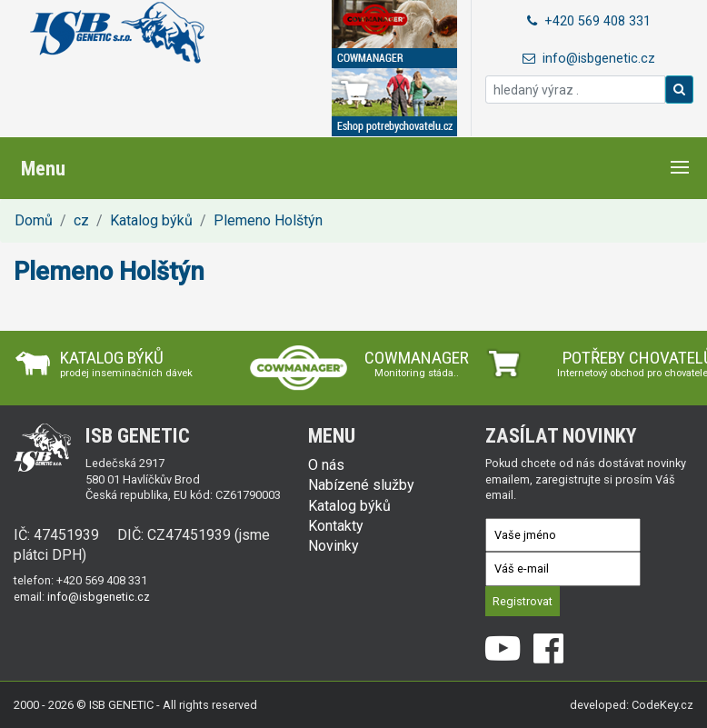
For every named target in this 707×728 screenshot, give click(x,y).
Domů (34, 220)
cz (81, 220)
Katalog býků (151, 220)
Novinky (334, 546)
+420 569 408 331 (589, 21)
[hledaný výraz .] (575, 90)
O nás (326, 465)
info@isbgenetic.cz (589, 59)
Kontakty (336, 526)
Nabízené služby (361, 485)
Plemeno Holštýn (268, 220)
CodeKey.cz (662, 705)
